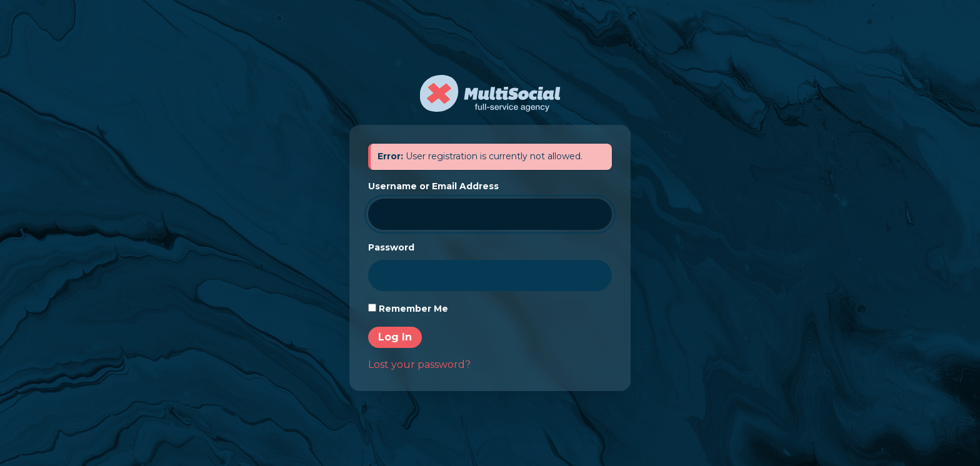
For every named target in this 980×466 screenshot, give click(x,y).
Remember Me (413, 309)
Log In (395, 337)
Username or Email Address (433, 186)
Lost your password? (419, 364)
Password (391, 247)
